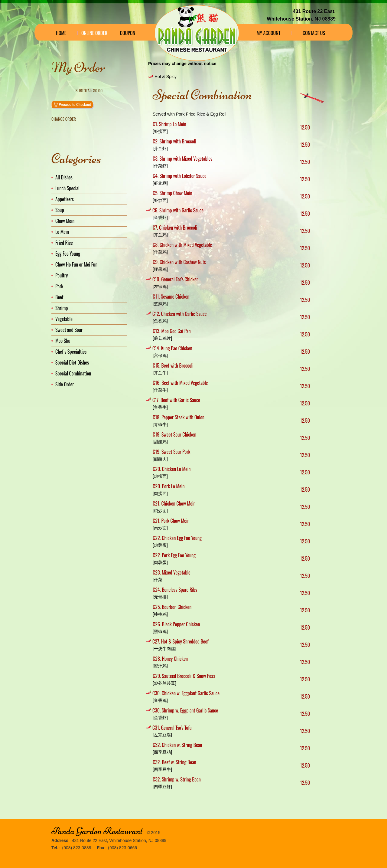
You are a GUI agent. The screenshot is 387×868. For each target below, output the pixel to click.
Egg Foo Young (68, 254)
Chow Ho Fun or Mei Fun (76, 264)
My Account (269, 33)
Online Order (94, 33)
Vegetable (64, 319)
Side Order (65, 384)
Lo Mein (62, 232)
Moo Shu (63, 341)
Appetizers (65, 199)
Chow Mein (65, 221)
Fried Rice (64, 243)
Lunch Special (67, 188)
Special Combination (73, 373)
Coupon (128, 33)
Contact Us (314, 33)
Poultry (62, 275)
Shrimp (62, 308)
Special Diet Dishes (72, 362)
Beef (59, 297)
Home (61, 33)
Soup (60, 210)
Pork (59, 286)
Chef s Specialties (71, 352)
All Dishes (64, 177)
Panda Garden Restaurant (97, 831)
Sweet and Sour (69, 330)
